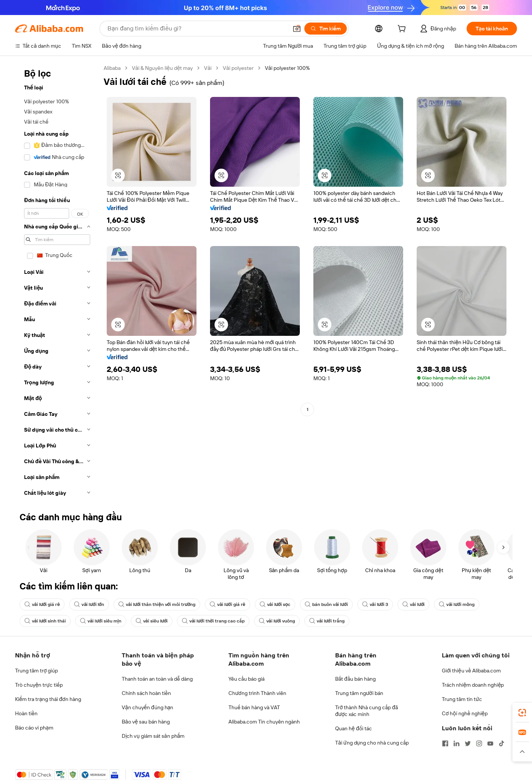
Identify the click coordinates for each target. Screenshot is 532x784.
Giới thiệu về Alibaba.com (471, 671)
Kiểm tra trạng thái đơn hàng (48, 699)
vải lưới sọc (275, 604)
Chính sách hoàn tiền (146, 693)
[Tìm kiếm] (326, 29)
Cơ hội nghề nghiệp (465, 713)
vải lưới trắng (327, 621)
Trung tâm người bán (359, 693)
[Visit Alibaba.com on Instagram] (479, 743)
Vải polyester (238, 68)
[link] (522, 713)
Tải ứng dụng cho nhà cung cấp (372, 743)
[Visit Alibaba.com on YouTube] (490, 743)
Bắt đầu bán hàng (355, 679)
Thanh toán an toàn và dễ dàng (157, 679)
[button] (297, 29)
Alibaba (112, 68)
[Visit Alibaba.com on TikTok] (502, 743)
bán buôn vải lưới (326, 604)
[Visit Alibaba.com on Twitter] (468, 743)
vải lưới (413, 604)
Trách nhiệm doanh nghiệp (473, 685)
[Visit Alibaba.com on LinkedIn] (456, 743)
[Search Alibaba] (197, 29)
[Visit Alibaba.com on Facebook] (445, 743)
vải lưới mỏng (457, 604)
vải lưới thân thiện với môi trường (157, 604)
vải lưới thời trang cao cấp (213, 621)
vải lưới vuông (277, 621)
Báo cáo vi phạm (34, 728)
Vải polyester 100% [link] (287, 68)
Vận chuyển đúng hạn (147, 707)
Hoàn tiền (26, 713)
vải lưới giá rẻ (42, 604)
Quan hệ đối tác (354, 728)
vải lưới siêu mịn (101, 621)
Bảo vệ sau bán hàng (146, 722)
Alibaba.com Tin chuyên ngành (264, 722)
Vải (208, 68)
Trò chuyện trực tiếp (39, 685)
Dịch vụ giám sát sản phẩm (153, 736)
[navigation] (57, 283)
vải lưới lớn (89, 604)
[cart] (403, 30)
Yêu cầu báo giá (246, 679)
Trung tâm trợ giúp (36, 671)
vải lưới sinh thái (45, 621)
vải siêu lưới (152, 621)
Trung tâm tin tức (462, 699)
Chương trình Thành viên (257, 693)
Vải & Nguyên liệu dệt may (162, 68)
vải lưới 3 (375, 604)
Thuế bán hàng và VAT (254, 707)
